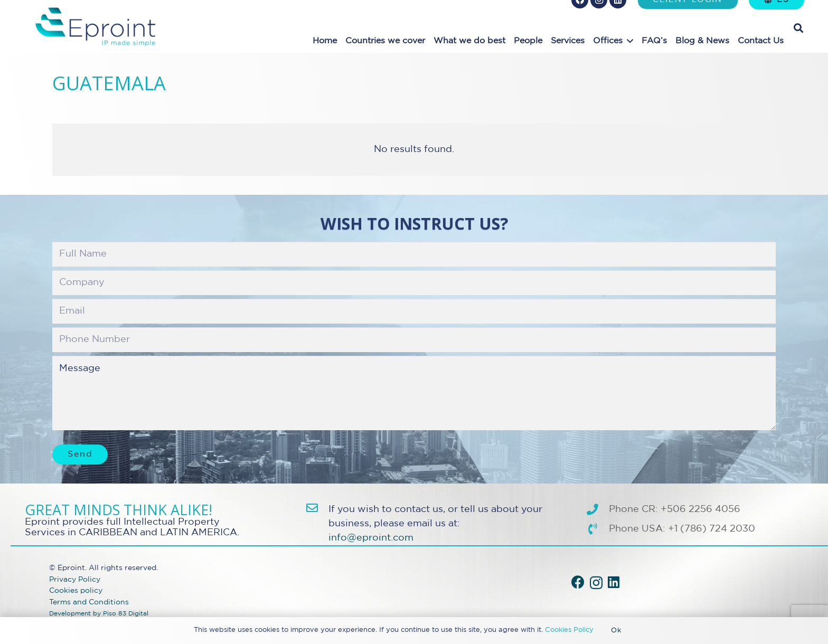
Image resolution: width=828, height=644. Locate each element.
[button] (630, 41)
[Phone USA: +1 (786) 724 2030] (598, 529)
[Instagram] (596, 583)
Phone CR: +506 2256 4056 (675, 509)
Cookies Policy (569, 630)
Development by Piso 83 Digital (99, 614)
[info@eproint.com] (317, 508)
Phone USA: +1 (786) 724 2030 (682, 529)
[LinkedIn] (614, 582)
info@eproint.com (371, 538)
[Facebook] (578, 582)
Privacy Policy (75, 579)
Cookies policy (76, 590)
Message (414, 393)
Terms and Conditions (89, 602)
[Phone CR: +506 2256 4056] (598, 510)
